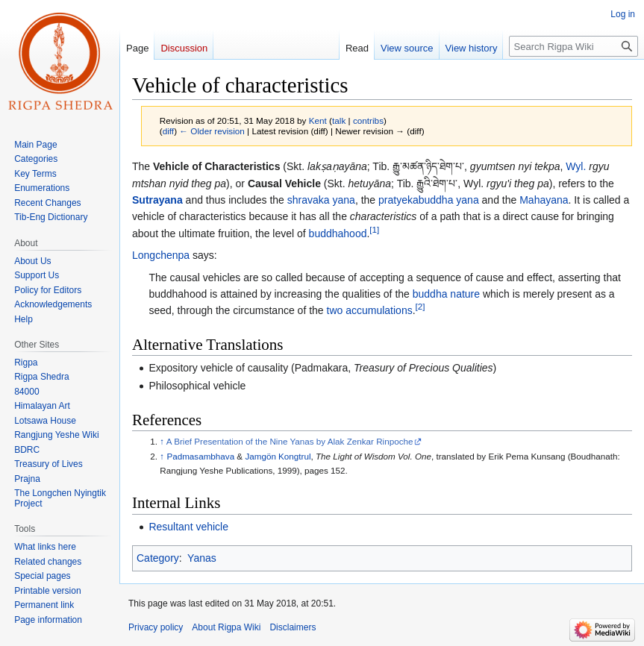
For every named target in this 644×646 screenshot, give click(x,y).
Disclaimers (293, 627)
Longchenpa (161, 255)
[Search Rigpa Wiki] (573, 46)
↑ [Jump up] (162, 441)
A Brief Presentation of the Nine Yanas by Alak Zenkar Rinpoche (290, 441)
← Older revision (212, 131)
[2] (421, 307)
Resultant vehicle (188, 527)
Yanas (202, 558)
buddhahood (338, 233)
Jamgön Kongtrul (278, 456)
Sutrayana (157, 200)
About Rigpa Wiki (226, 627)
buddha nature (446, 294)
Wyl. (576, 166)
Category (158, 558)
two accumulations (370, 310)
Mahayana (544, 200)
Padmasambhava (200, 456)
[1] (374, 229)
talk (339, 120)
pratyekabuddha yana (429, 200)
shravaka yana (321, 200)
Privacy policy (156, 627)
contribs (368, 120)
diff (168, 131)
